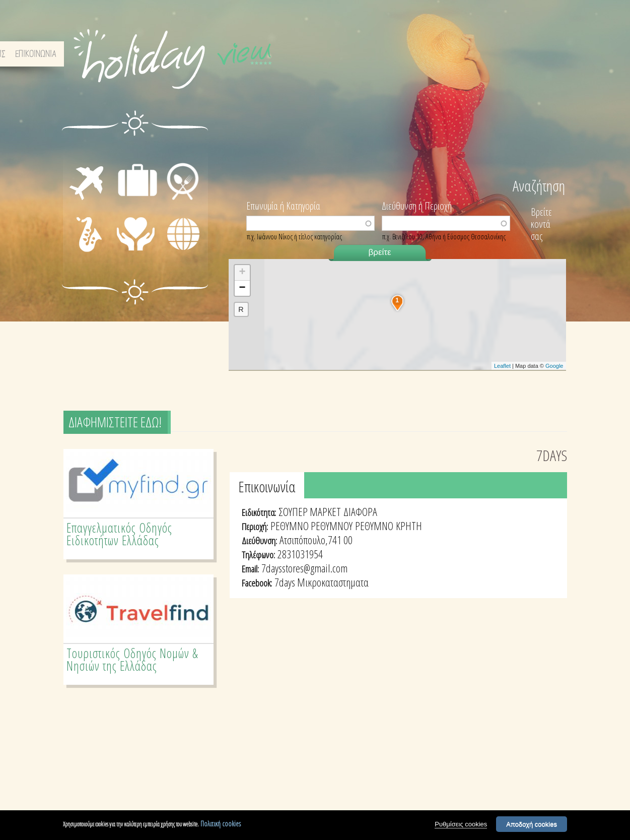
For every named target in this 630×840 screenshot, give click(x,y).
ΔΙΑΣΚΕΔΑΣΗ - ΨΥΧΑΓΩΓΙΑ (78, 235)
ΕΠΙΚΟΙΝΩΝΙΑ (539, 54)
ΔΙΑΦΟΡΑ (183, 251)
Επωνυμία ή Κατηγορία (283, 205)
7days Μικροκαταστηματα (322, 582)
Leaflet (502, 366)
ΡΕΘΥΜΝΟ (374, 526)
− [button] (242, 288)
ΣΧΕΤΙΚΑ (414, 54)
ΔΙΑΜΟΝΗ (137, 151)
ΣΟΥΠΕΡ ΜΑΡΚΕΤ (310, 511)
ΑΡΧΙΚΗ (380, 54)
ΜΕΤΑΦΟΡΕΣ (79, 163)
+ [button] (242, 273)
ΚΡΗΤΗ (409, 526)
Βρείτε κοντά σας (541, 224)
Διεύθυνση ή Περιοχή (417, 205)
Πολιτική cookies (221, 824)
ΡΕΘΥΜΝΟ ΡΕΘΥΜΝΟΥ (311, 526)
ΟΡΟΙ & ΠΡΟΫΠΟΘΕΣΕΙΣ (473, 54)
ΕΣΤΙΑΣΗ (182, 151)
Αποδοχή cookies (532, 824)
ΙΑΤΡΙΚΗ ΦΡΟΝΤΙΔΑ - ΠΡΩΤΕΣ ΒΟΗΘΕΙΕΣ (138, 243)
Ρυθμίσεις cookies (461, 824)
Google (554, 366)
